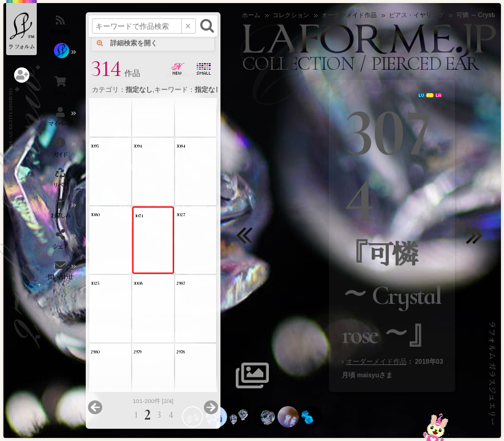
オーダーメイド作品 (376, 361)
